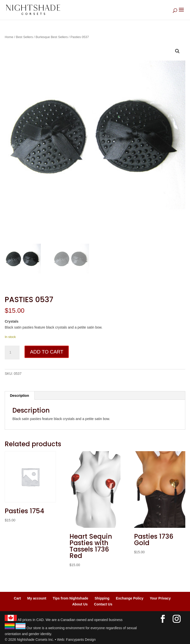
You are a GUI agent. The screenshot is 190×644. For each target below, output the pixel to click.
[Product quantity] (12, 353)
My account (37, 598)
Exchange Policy (130, 598)
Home (9, 37)
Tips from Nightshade (71, 598)
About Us (80, 604)
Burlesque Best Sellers (52, 37)
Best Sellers (24, 37)
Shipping (102, 598)
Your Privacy (160, 598)
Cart (17, 598)
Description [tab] (19, 396)
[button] (177, 51)
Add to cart (47, 352)
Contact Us (103, 604)
